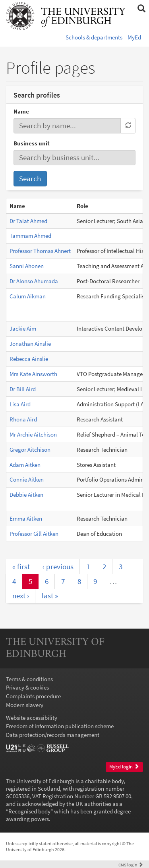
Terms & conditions (29, 679)
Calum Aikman (28, 296)
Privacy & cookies (27, 687)
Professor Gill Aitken (34, 534)
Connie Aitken (27, 479)
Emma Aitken (26, 518)
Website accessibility (32, 718)
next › (21, 596)
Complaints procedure (33, 696)
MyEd (134, 37)
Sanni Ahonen (27, 266)
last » (50, 596)
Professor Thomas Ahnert (40, 251)
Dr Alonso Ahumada (34, 281)
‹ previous (58, 566)
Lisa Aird (20, 404)
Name (21, 111)
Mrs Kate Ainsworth (33, 374)
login (131, 865)
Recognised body (29, 811)
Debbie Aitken (26, 495)
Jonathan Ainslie (30, 344)
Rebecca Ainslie (29, 359)
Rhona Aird (23, 419)
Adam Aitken (25, 465)
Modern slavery (25, 705)
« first (21, 566)
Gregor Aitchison (30, 450)
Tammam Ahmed (30, 236)
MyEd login (124, 767)
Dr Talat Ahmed (28, 221)
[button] (141, 9)
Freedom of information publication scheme (60, 726)
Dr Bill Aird (23, 389)
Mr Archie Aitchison (33, 434)
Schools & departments (94, 37)
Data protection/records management (53, 735)
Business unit (32, 143)
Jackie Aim (23, 328)
